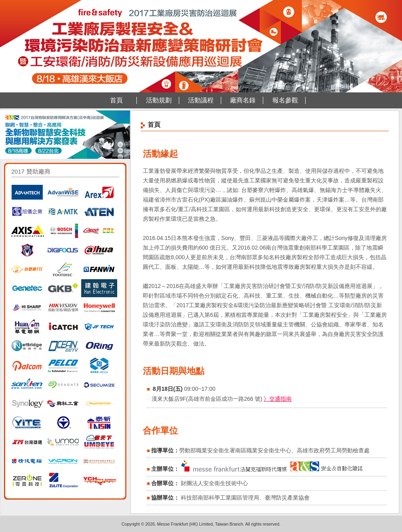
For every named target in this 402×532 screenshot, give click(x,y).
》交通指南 (278, 399)
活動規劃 (159, 100)
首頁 (116, 100)
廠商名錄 (243, 100)
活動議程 (201, 100)
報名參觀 (285, 100)
